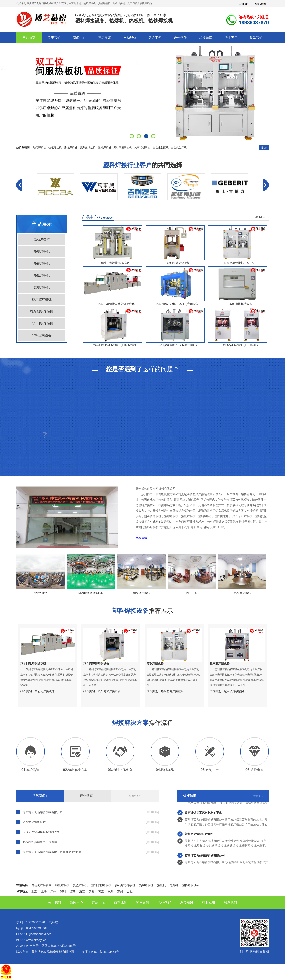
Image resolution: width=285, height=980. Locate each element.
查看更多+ (135, 796)
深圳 (63, 891)
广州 (53, 891)
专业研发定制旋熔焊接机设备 (41, 832)
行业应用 (231, 38)
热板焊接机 (55, 147)
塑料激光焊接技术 (34, 822)
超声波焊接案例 (234, 691)
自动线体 (130, 38)
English (244, 4)
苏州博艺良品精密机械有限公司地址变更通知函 (53, 852)
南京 (101, 891)
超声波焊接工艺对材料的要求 (203, 814)
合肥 (130, 891)
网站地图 (260, 4)
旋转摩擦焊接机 (101, 885)
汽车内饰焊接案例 (109, 691)
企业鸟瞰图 (47, 593)
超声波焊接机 (88, 147)
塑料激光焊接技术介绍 (199, 835)
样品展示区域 (148, 593)
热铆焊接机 (71, 147)
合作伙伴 (180, 38)
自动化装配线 (161, 147)
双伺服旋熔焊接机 (179, 263)
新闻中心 (79, 38)
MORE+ (260, 217)
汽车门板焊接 (142, 147)
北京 (34, 891)
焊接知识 (206, 38)
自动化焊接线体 (45, 691)
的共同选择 (142, 165)
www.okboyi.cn (36, 940)
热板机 (161, 885)
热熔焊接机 (39, 147)
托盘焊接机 (80, 885)
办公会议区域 (249, 593)
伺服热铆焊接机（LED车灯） (241, 345)
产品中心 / (97, 217)
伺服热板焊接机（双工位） (241, 263)
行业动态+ (87, 796)
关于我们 (54, 38)
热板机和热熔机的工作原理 (40, 842)
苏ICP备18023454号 (105, 952)
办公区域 (198, 593)
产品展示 (105, 38)
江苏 (72, 891)
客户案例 (155, 38)
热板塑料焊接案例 (172, 691)
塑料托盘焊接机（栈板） (116, 263)
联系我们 (256, 38)
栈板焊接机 (62, 885)
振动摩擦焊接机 (123, 147)
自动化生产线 (179, 147)
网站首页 (29, 38)
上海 (44, 891)
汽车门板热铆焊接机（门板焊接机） (116, 345)
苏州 (120, 891)
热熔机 (174, 885)
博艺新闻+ (40, 796)
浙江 (82, 891)
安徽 (92, 891)
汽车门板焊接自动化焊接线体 (116, 304)
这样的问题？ (142, 369)
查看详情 (141, 538)
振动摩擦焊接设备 (241, 304)
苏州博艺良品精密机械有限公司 (43, 812)
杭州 (111, 891)
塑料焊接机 (105, 147)
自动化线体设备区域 (97, 593)
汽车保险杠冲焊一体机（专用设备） (179, 304)
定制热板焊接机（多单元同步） (179, 345)
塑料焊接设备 (191, 885)
